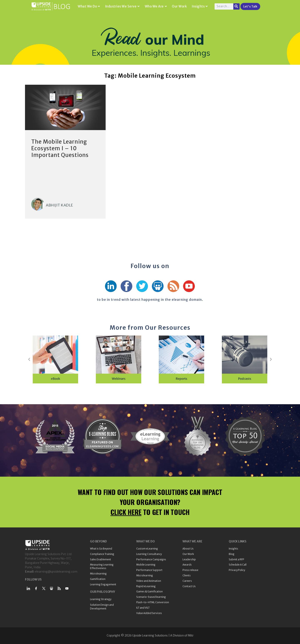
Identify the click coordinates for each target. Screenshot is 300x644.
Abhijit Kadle (59, 205)
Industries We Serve (122, 6)
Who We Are (156, 6)
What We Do (89, 6)
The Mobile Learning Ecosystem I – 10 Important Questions (60, 148)
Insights (200, 6)
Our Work (179, 6)
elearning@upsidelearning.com (56, 572)
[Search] (236, 6)
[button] (29, 359)
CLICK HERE (126, 512)
